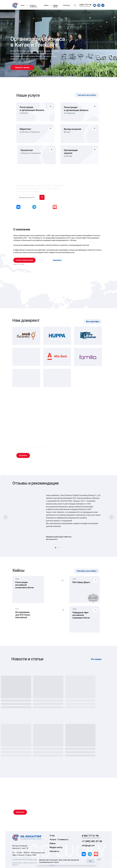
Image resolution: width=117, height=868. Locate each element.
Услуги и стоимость (33, 6)
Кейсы (46, 5)
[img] (16, 5)
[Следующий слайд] (111, 517)
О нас (23, 5)
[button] (27, 5)
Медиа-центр (56, 6)
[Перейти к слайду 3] (60, 548)
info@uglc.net (88, 846)
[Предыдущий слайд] (6, 517)
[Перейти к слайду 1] (56, 548)
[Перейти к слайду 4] (62, 548)
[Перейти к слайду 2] (58, 548)
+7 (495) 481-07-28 (92, 841)
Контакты (67, 5)
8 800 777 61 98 (85, 5)
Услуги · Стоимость (59, 839)
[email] (28, 197)
